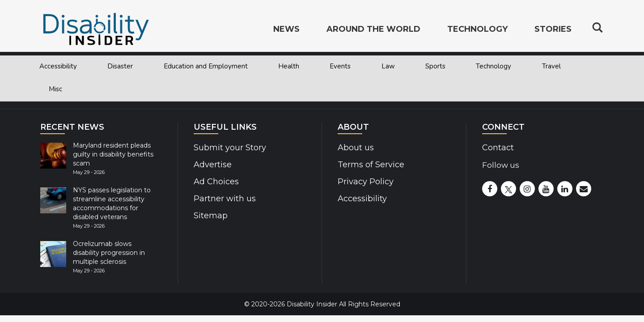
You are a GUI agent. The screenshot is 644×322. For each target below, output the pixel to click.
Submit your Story (228, 148)
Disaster (120, 66)
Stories (553, 30)
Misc (55, 89)
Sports (435, 66)
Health (289, 66)
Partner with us (223, 199)
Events (340, 66)
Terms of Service (370, 165)
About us (355, 148)
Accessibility (58, 66)
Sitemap (210, 216)
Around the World (373, 30)
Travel (551, 66)
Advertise (212, 165)
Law (388, 66)
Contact (498, 148)
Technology (494, 66)
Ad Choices (215, 182)
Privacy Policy (364, 182)
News (286, 30)
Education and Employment (206, 66)
